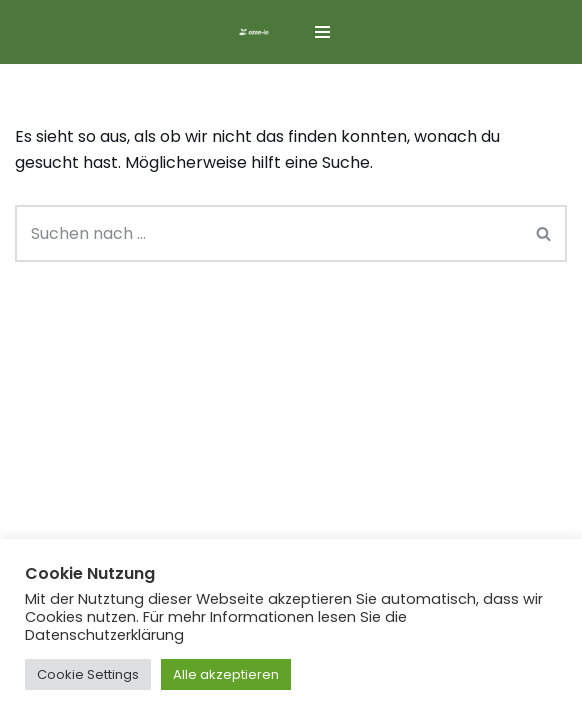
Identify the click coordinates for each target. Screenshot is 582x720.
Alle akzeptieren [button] (226, 674)
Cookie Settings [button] (88, 674)
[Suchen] (268, 233)
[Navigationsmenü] (322, 32)
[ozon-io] (254, 32)
